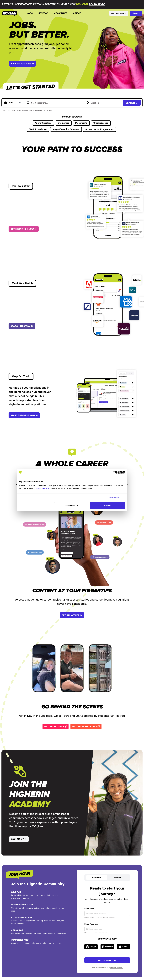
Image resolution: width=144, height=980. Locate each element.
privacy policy (42, 488)
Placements (81, 123)
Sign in (117, 878)
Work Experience (38, 129)
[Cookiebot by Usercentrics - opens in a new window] (115, 473)
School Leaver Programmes (99, 129)
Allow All (108, 505)
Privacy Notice (117, 968)
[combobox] (56, 103)
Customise (72, 505)
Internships (63, 123)
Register (97, 878)
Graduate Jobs (101, 123)
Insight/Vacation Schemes (66, 129)
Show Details (115, 498)
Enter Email (90, 909)
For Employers (119, 13)
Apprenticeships (43, 123)
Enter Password (92, 924)
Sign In (136, 13)
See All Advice (72, 615)
